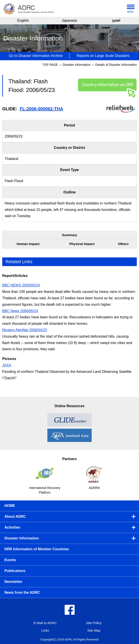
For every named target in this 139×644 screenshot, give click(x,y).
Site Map (94, 630)
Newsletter (13, 582)
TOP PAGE (50, 65)
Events (10, 560)
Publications (15, 571)
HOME (10, 506)
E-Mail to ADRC (45, 623)
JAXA (7, 365)
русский (116, 20)
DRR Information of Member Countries (37, 549)
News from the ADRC (22, 592)
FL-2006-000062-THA (42, 109)
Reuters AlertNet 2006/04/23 (25, 330)
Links (45, 630)
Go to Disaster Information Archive (36, 56)
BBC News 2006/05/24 (20, 311)
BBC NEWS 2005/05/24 (21, 285)
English (23, 20)
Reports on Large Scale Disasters (103, 56)
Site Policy (94, 623)
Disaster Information (77, 65)
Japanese (69, 20)
